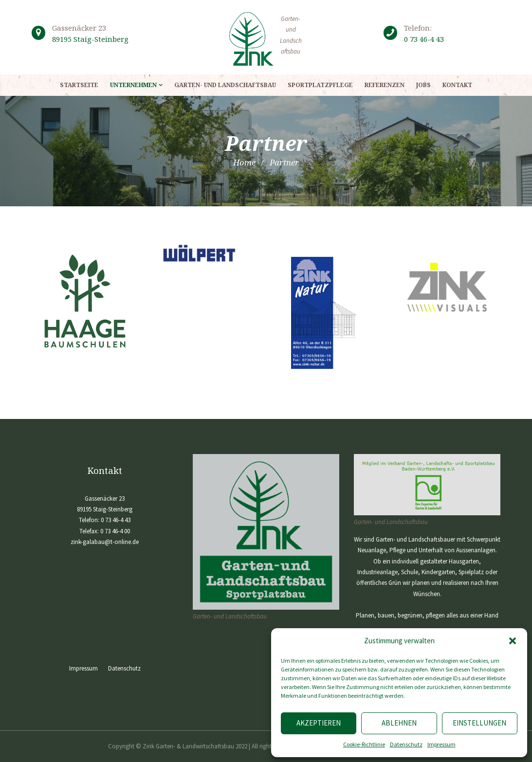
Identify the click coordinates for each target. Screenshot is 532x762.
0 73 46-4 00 (115, 531)
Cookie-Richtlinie (364, 744)
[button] (513, 641)
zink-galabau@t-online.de (105, 542)
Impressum (441, 744)
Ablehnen (399, 723)
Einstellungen (479, 723)
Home (244, 162)
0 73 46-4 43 (424, 39)
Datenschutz (406, 744)
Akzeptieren (319, 723)
